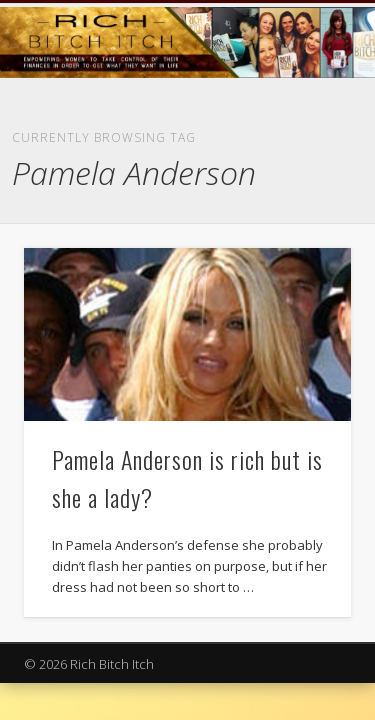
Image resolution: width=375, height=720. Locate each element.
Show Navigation (303, 179)
